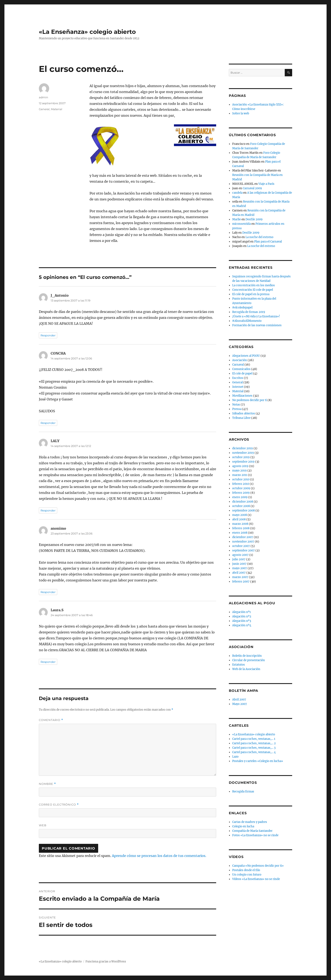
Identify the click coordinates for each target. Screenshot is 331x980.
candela (237, 193)
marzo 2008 (240, 524)
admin (43, 97)
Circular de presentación (249, 660)
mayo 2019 (239, 471)
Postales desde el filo (246, 870)
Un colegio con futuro (247, 875)
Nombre (47, 784)
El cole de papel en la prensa (251, 294)
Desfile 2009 (254, 219)
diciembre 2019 (243, 448)
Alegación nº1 (241, 612)
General (44, 109)
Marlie (237, 219)
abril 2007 (239, 573)
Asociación (240, 360)
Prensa (237, 409)
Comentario (51, 720)
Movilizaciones (242, 396)
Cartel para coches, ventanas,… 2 (254, 743)
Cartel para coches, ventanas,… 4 (254, 752)
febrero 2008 (241, 528)
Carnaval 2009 (252, 188)
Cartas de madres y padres (250, 822)
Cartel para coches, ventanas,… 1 (254, 739)
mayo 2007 (240, 568)
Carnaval (238, 365)
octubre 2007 (241, 546)
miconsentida (241, 224)
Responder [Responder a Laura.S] (48, 662)
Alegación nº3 (242, 621)
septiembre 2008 (244, 511)
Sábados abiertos (244, 413)
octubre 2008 (241, 506)
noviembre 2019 (243, 453)
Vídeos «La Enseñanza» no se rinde (256, 879)
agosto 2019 (240, 466)
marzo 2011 (240, 475)
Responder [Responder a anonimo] (48, 592)
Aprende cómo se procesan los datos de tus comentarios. (159, 856)
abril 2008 (239, 519)
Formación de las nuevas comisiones (257, 325)
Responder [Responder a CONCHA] (48, 423)
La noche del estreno (259, 237)
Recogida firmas (243, 792)
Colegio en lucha (243, 826)
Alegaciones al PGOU (246, 356)
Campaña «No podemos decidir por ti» (258, 866)
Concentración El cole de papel (253, 290)
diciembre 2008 (243, 502)
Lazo (235, 757)
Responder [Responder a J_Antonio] (48, 335)
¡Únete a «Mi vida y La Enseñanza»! (256, 316)
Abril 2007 (239, 700)
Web (43, 825)
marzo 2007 (240, 577)
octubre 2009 (241, 488)
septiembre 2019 (243, 462)
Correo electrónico (59, 805)
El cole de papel (242, 373)
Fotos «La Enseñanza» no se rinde (255, 835)
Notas (236, 405)
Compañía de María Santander (252, 831)
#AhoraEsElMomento (247, 321)
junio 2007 (239, 564)
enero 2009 (240, 497)
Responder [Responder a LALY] (48, 510)
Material (57, 109)
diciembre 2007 (243, 537)
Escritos (238, 378)
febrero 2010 (241, 484)
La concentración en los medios (254, 285)
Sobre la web (241, 113)
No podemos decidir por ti (250, 400)
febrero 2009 (241, 493)
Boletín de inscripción (247, 656)
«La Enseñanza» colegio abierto (87, 32)
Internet (238, 387)
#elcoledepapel (242, 308)
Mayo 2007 (240, 704)
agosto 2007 (240, 555)
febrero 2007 (241, 582)
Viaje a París (266, 184)
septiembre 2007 (244, 550)
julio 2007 (239, 559)
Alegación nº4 (242, 625)
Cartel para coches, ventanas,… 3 (254, 748)
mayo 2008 (240, 515)
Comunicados (241, 369)
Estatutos (239, 665)
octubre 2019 (241, 457)
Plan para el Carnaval (268, 242)
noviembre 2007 (243, 542)
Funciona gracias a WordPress (106, 961)
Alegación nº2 (242, 616)
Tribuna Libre (241, 418)
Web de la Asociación (246, 669)
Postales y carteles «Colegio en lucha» (258, 761)
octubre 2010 (241, 479)
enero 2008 (240, 533)
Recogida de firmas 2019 (249, 312)
